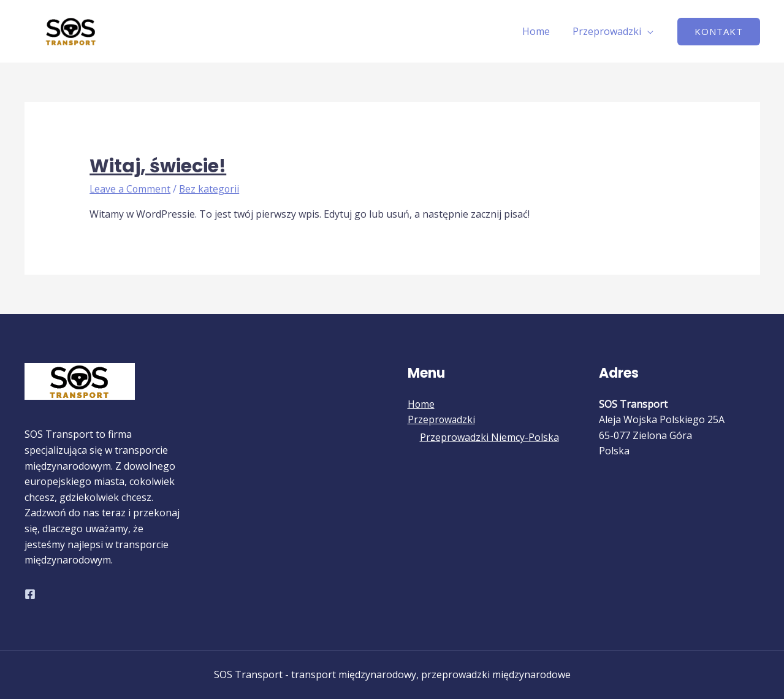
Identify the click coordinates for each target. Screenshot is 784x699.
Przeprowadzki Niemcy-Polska (489, 438)
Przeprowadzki (609, 31)
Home (541, 31)
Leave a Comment (131, 189)
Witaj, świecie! (158, 166)
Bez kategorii (211, 189)
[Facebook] (30, 594)
